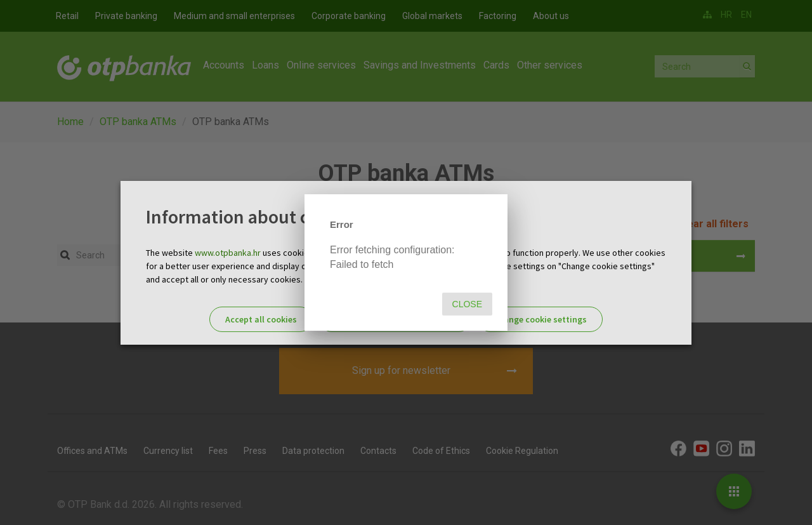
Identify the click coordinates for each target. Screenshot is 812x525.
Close (467, 304)
